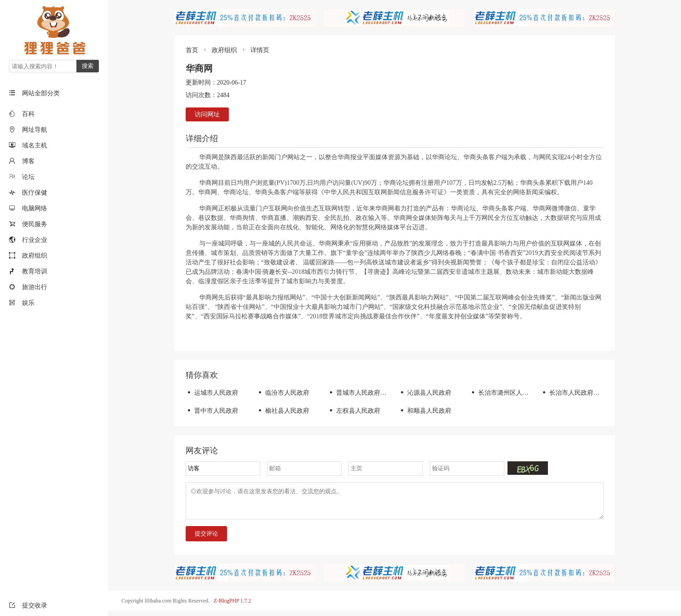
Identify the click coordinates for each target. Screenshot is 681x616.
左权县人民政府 (354, 411)
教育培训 (35, 271)
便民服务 (35, 224)
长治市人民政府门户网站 (580, 393)
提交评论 (206, 539)
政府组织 (35, 256)
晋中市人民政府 (212, 411)
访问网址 (207, 114)
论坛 (28, 177)
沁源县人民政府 (425, 393)
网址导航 (35, 130)
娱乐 (28, 303)
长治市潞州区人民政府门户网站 (518, 393)
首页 (192, 50)
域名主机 (35, 145)
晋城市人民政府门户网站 (367, 393)
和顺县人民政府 (425, 411)
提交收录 (28, 605)
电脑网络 (35, 208)
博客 (28, 161)
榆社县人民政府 (283, 411)
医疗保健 (35, 193)
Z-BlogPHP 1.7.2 (232, 606)
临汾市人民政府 (283, 393)
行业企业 (35, 240)
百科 (28, 114)
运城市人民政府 (212, 393)
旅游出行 (35, 287)
